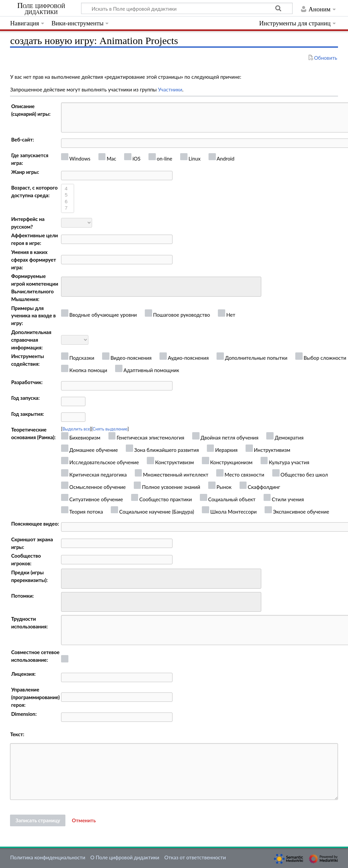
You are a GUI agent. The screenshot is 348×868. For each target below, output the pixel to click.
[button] (84, 821)
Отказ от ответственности (195, 857)
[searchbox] (68, 286)
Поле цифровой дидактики (41, 9)
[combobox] (161, 287)
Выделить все (76, 429)
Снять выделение (110, 429)
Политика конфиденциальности (48, 857)
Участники (170, 89)
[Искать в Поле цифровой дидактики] (187, 8)
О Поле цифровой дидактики (125, 857)
